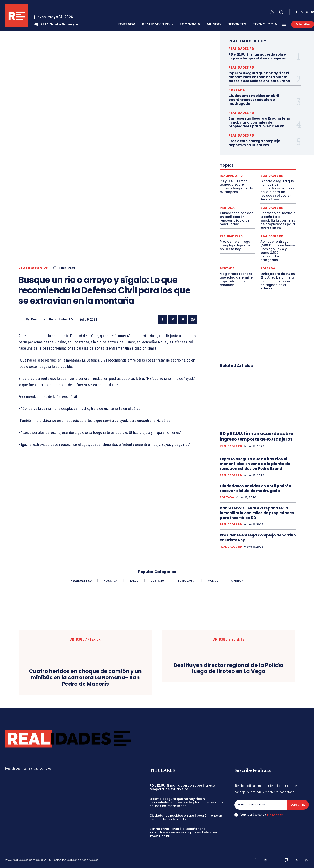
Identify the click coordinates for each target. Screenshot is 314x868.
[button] (281, 12)
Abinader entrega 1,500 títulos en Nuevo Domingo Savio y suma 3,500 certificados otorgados (278, 251)
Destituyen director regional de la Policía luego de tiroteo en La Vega (229, 668)
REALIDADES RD (34, 268)
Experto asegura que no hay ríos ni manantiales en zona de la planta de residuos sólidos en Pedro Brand (259, 77)
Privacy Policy (275, 815)
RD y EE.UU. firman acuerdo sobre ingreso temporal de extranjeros (257, 56)
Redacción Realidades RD (52, 319)
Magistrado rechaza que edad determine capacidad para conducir (236, 279)
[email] (261, 805)
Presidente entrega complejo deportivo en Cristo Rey (254, 143)
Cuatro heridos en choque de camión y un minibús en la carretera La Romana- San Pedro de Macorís (85, 678)
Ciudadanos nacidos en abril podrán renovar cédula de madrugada (254, 100)
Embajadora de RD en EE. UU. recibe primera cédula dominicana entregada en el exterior (278, 281)
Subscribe (298, 805)
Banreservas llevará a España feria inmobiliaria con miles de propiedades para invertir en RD (259, 122)
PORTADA (237, 90)
